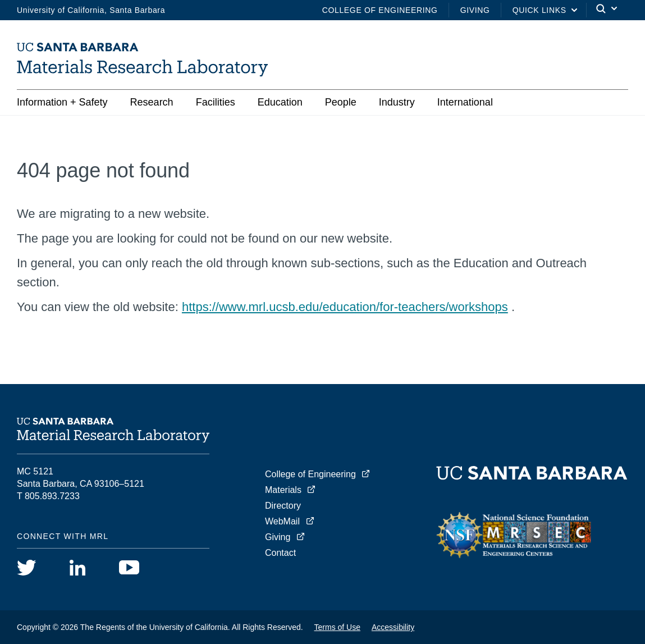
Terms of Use (337, 627)
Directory (283, 506)
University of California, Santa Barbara (91, 10)
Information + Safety (62, 102)
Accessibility (393, 627)
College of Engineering (380, 10)
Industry (397, 102)
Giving (475, 10)
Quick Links (539, 10)
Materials (283, 490)
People (341, 102)
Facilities (216, 102)
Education (280, 102)
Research (152, 102)
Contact (280, 553)
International (465, 102)
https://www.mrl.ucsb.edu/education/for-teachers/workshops (345, 307)
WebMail (282, 521)
